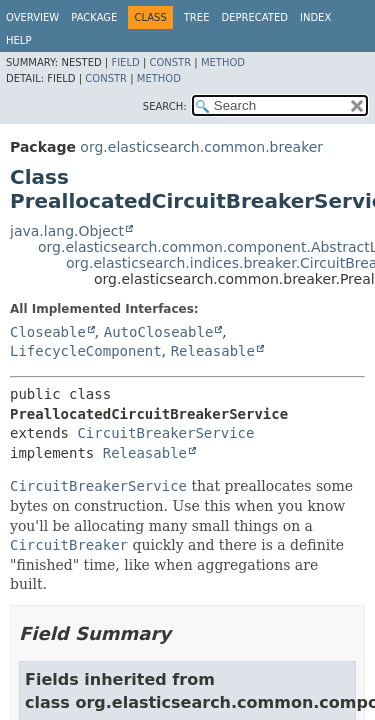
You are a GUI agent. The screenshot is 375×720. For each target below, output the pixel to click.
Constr (170, 62)
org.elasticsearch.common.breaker (201, 147)
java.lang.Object (67, 231)
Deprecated (254, 17)
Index (315, 17)
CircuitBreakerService (165, 433)
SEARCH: (165, 106)
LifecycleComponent (86, 351)
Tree (197, 17)
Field (125, 62)
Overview (32, 17)
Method (223, 62)
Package (94, 17)
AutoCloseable (159, 332)
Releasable (213, 351)
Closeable (48, 332)
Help (18, 40)
